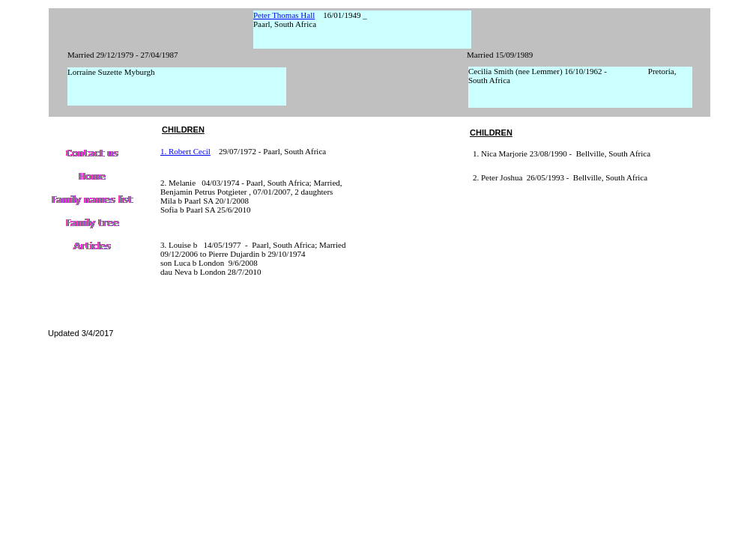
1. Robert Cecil (185, 151)
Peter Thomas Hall (284, 15)
